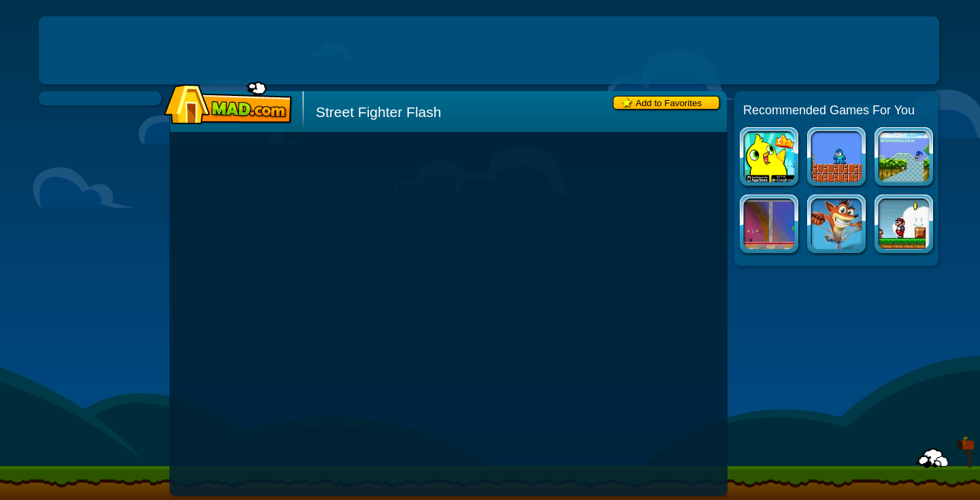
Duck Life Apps (770, 158)
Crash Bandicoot (837, 226)
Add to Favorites (669, 103)
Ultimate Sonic (905, 158)
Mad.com (225, 104)
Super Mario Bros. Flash (905, 226)
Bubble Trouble (770, 226)
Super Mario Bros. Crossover (837, 158)
